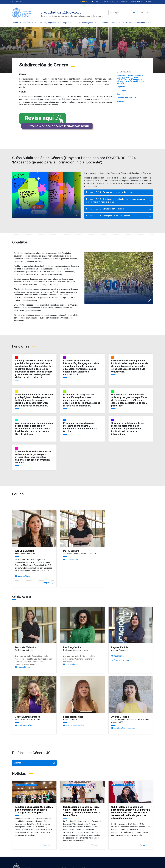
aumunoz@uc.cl (23, 576)
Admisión (83, 2)
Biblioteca (108, 2)
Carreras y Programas (49, 23)
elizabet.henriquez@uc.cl (75, 725)
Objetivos (121, 87)
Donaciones (121, 2)
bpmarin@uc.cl (70, 559)
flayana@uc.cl (118, 656)
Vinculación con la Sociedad (111, 23)
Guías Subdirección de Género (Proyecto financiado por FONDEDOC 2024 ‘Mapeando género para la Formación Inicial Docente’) (131, 79)
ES (142, 12)
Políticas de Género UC (127, 98)
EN (147, 12)
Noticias (130, 23)
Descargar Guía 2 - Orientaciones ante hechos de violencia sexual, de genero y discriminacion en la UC (119, 201)
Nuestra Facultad (28, 23)
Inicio (16, 23)
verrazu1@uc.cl (23, 667)
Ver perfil (48, 583)
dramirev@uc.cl (71, 664)
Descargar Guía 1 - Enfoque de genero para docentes (119, 192)
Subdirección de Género (26, 785)
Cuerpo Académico (71, 23)
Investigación (89, 23)
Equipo (120, 94)
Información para (143, 23)
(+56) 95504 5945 (120, 660)
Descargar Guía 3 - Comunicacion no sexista (119, 209)
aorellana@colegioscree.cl (123, 728)
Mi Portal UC (136, 2)
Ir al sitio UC (17, 2)
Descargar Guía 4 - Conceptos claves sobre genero (119, 216)
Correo (149, 2)
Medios (96, 2)
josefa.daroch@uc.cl (24, 725)
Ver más (34, 763)
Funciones (121, 90)
